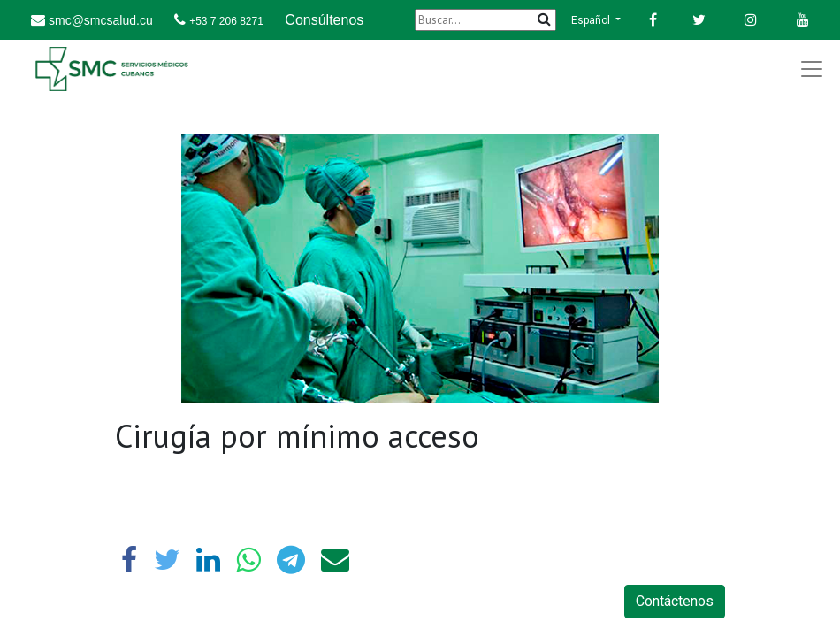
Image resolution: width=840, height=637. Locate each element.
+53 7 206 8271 (226, 21)
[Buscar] (485, 20)
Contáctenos (675, 601)
